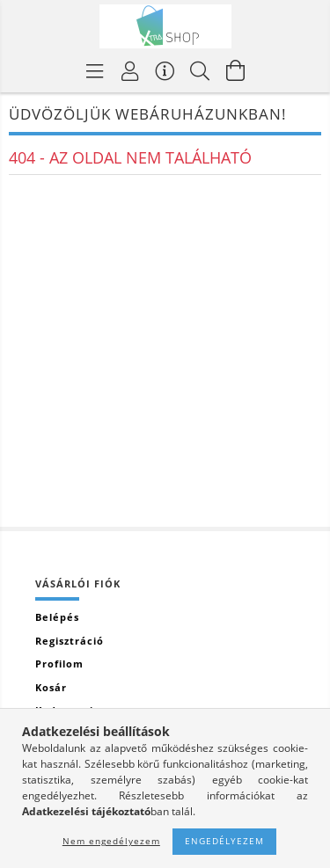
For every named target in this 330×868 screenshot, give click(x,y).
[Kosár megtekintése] (236, 70)
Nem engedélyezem (111, 841)
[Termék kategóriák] (95, 70)
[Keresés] (201, 70)
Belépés (57, 617)
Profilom (59, 664)
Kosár (51, 687)
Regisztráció (70, 641)
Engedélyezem (224, 841)
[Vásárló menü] (165, 70)
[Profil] (130, 70)
